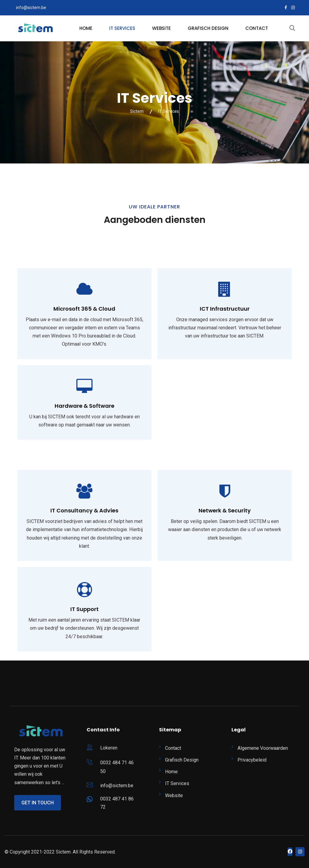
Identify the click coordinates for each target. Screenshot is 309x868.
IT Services (122, 28)
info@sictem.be (31, 8)
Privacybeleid (252, 760)
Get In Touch (38, 803)
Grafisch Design (208, 28)
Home (86, 28)
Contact (257, 28)
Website (161, 28)
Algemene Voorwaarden (263, 748)
